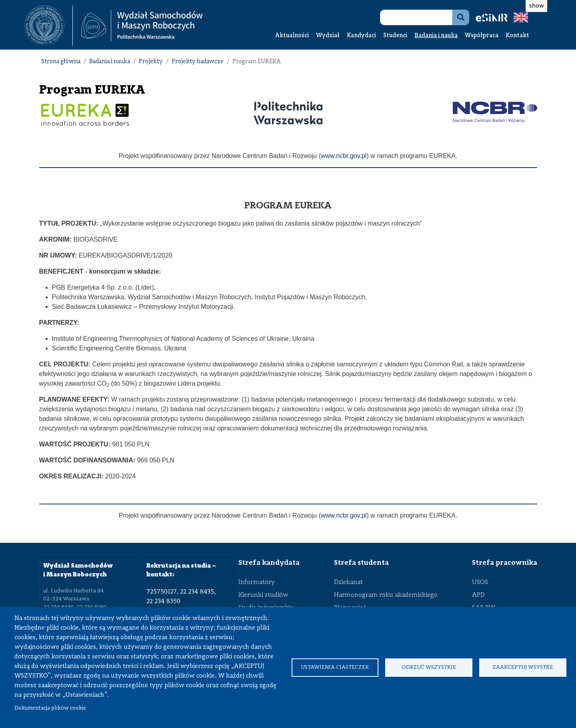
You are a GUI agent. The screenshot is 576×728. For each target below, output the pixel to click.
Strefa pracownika (505, 563)
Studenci (395, 36)
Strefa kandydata (269, 563)
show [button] (536, 5)
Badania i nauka (436, 36)
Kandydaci (361, 36)
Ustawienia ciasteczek (335, 667)
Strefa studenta (361, 563)
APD (478, 595)
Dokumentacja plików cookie (50, 708)
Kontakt (517, 36)
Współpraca (482, 36)
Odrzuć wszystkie (429, 667)
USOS (480, 582)
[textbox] (49, 26)
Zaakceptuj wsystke (523, 667)
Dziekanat (348, 582)
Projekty (151, 62)
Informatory (257, 582)
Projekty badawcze (198, 62)
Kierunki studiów (263, 595)
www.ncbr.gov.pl (344, 156)
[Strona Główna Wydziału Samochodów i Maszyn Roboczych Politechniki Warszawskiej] (142, 26)
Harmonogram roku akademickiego (386, 595)
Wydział (328, 36)
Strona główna (61, 62)
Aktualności (292, 36)
